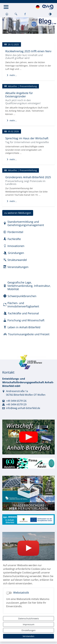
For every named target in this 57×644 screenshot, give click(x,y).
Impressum (29, 624)
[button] (7, 14)
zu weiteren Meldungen (18, 213)
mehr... (12, 75)
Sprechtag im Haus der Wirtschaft (27, 138)
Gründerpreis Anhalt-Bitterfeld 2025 (28, 177)
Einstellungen (29, 630)
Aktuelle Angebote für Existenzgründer (19, 95)
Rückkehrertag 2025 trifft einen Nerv (28, 51)
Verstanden (28, 636)
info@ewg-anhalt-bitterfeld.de (23, 408)
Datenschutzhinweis (29, 618)
